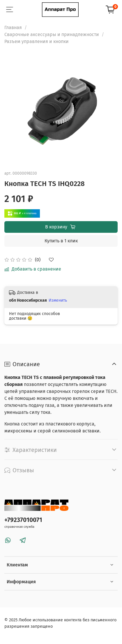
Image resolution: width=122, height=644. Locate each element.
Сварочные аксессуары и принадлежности (52, 34)
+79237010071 (23, 520)
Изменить (58, 300)
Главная (13, 27)
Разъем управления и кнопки (37, 41)
